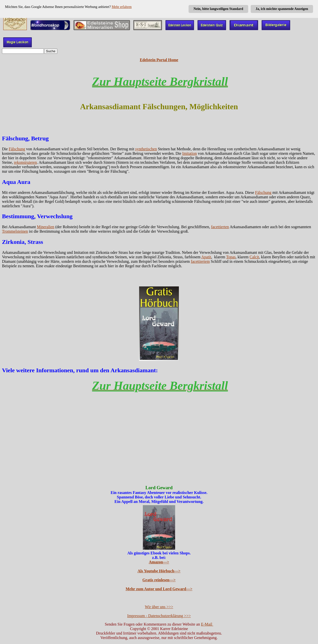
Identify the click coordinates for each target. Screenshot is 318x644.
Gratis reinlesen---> (159, 580)
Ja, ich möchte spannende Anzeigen (282, 9)
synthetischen (146, 149)
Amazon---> (159, 562)
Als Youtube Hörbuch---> (159, 571)
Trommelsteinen (15, 231)
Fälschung (17, 149)
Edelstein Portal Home (159, 60)
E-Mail (207, 624)
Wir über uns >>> (159, 607)
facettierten (220, 227)
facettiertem (200, 261)
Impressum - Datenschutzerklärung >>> (159, 616)
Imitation (190, 153)
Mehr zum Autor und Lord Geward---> (159, 589)
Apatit (206, 257)
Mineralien (45, 227)
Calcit (254, 257)
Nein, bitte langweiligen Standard (218, 9)
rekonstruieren (25, 162)
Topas (231, 257)
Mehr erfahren (121, 7)
